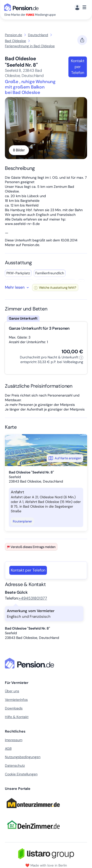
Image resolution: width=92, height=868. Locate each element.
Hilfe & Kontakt (17, 717)
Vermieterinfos (16, 700)
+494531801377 (33, 598)
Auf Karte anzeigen (65, 458)
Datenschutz (15, 765)
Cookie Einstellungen (21, 774)
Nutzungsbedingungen (23, 757)
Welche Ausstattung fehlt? (55, 287)
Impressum (14, 740)
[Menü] (80, 7)
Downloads (14, 708)
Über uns (12, 691)
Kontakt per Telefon (78, 67)
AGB (8, 749)
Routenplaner (22, 521)
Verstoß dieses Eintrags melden (31, 547)
